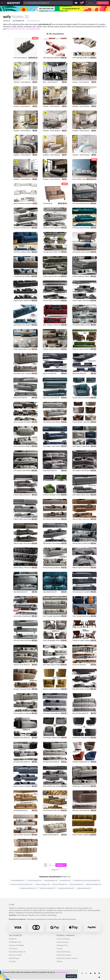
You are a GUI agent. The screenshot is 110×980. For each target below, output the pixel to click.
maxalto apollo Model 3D (51, 835)
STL (23, 29)
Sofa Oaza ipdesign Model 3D (82, 203)
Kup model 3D (15, 935)
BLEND (32, 29)
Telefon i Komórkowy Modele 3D (21, 884)
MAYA (38, 29)
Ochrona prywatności (64, 955)
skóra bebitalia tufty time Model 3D (54, 786)
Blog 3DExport (14, 958)
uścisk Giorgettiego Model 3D (52, 640)
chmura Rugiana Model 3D (22, 495)
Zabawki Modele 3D (76, 884)
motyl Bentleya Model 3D (80, 713)
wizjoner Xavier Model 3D (22, 665)
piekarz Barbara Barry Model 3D (24, 349)
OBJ (12, 29)
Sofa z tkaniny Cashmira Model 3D (83, 179)
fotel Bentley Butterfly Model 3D (53, 738)
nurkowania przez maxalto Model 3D (84, 592)
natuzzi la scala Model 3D (51, 398)
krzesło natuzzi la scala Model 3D (83, 398)
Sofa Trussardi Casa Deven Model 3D (26, 835)
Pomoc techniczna (63, 939)
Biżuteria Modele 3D (59, 884)
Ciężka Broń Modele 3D (46, 888)
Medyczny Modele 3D (93, 884)
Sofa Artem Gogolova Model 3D (53, 665)
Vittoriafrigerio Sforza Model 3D (53, 543)
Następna (61, 865)
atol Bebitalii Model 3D (21, 810)
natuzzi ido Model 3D (50, 373)
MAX (8, 29)
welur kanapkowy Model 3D (52, 325)
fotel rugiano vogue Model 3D (82, 446)
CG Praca (12, 962)
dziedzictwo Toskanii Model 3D (82, 786)
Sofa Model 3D (48, 203)
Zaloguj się (91, 3)
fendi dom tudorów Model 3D (52, 713)
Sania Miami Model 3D (20, 592)
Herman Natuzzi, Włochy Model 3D (83, 543)
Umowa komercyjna (63, 952)
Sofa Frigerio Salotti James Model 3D (84, 495)
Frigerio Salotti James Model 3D (24, 519)
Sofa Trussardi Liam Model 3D (23, 422)
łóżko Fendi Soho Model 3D (23, 446)
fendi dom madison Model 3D (82, 228)
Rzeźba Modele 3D (17, 881)
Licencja (59, 949)
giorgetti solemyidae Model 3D (23, 689)
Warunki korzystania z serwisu (67, 958)
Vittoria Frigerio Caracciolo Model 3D (84, 519)
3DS (20, 29)
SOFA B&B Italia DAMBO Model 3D (83, 58)
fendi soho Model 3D (79, 665)
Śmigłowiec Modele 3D (28, 888)
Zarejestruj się (103, 3)
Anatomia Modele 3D (83, 888)
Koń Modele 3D (65, 881)
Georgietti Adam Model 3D (22, 738)
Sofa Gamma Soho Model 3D (23, 325)
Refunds (59, 962)
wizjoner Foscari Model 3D (81, 810)
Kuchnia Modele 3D (50, 881)
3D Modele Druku (15, 942)
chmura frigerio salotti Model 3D (53, 301)
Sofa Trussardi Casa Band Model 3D (55, 616)
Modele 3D (13, 939)
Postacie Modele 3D (34, 881)
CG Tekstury (13, 949)
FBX (16, 29)
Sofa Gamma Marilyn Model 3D (82, 325)
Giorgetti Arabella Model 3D (81, 762)
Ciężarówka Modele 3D (65, 888)
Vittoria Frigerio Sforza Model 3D (24, 543)
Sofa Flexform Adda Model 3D (23, 616)
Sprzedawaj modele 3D (17, 952)
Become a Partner (15, 955)
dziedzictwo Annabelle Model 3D (83, 738)
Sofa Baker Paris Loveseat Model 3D (25, 373)
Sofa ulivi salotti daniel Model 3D (24, 640)
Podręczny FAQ (62, 945)
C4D (27, 29)
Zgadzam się (71, 976)
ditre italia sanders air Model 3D (82, 689)
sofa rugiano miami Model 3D (23, 471)
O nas (11, 905)
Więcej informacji (62, 972)
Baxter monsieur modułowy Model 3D (26, 786)
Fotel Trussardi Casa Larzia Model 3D (84, 616)
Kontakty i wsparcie (65, 935)
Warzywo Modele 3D (42, 884)
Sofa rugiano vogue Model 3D (52, 446)
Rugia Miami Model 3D (50, 471)
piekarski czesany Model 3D (52, 349)
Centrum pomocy (62, 942)
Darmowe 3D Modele (16, 945)
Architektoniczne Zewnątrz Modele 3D (86, 881)
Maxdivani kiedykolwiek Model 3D (24, 859)
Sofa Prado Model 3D (20, 58)
